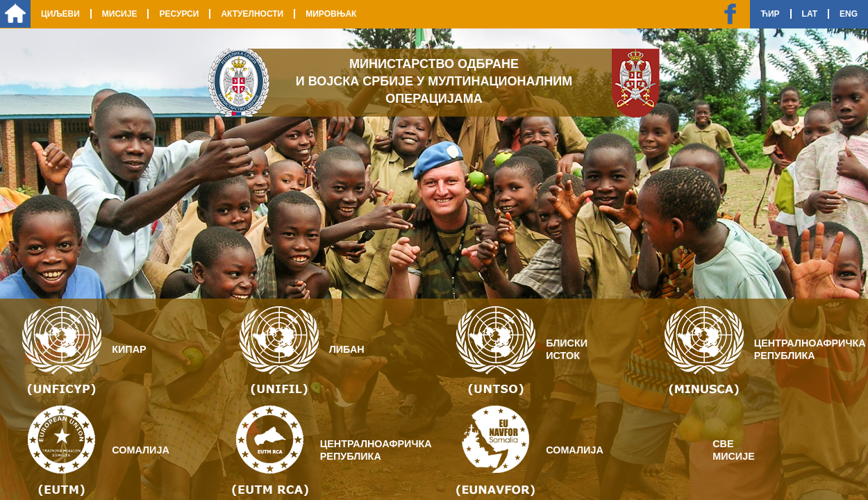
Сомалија (141, 450)
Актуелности (252, 14)
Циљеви (60, 14)
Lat (810, 14)
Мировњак (331, 14)
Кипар (129, 349)
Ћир (770, 14)
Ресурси (179, 14)
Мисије (120, 14)
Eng (849, 14)
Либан (347, 349)
